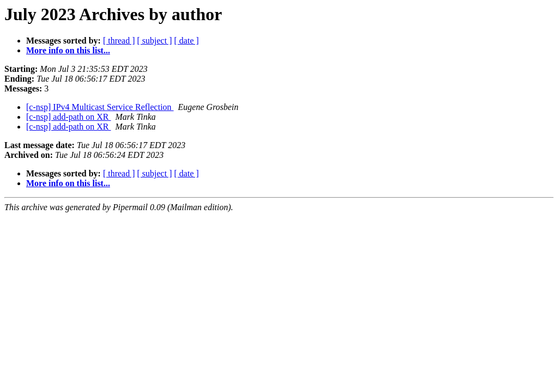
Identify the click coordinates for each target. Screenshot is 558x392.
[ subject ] (155, 41)
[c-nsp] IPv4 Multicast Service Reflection (100, 107)
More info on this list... (68, 50)
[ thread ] (119, 41)
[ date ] (187, 41)
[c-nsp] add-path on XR (69, 117)
